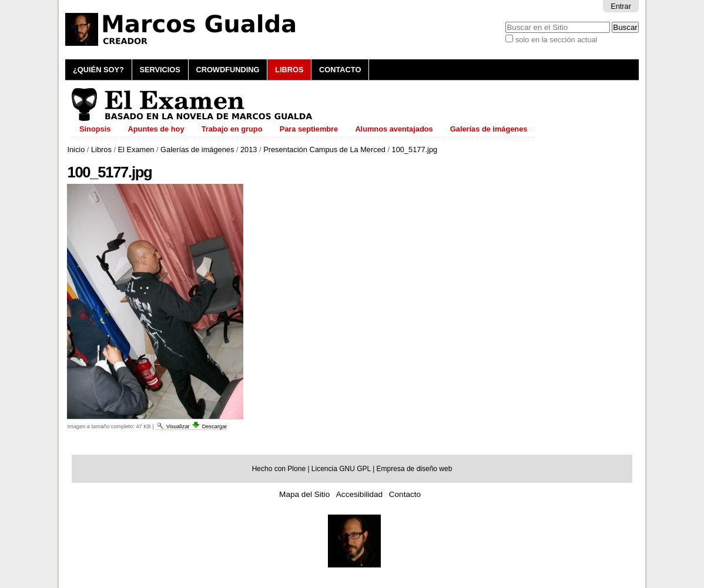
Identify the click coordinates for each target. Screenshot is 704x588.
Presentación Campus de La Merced (324, 149)
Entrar (621, 6)
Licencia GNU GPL (341, 469)
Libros (289, 70)
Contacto (340, 70)
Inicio (76, 149)
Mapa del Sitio (304, 494)
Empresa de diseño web (415, 469)
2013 (249, 149)
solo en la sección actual (556, 40)
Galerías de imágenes (197, 149)
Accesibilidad (359, 494)
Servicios (160, 70)
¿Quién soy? (98, 70)
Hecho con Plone (279, 469)
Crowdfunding (227, 70)
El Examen (136, 149)
